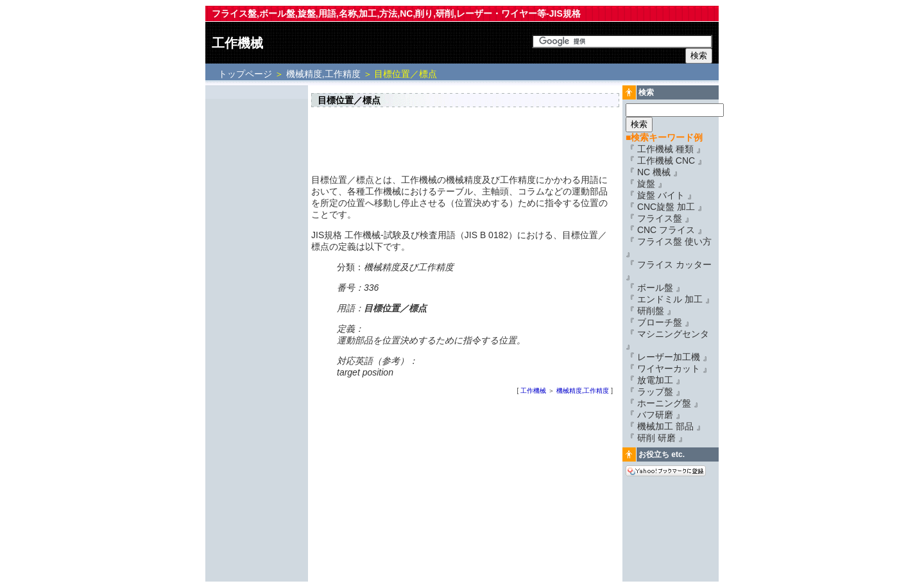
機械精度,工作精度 (323, 74)
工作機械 (237, 43)
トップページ (246, 74)
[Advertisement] (257, 281)
